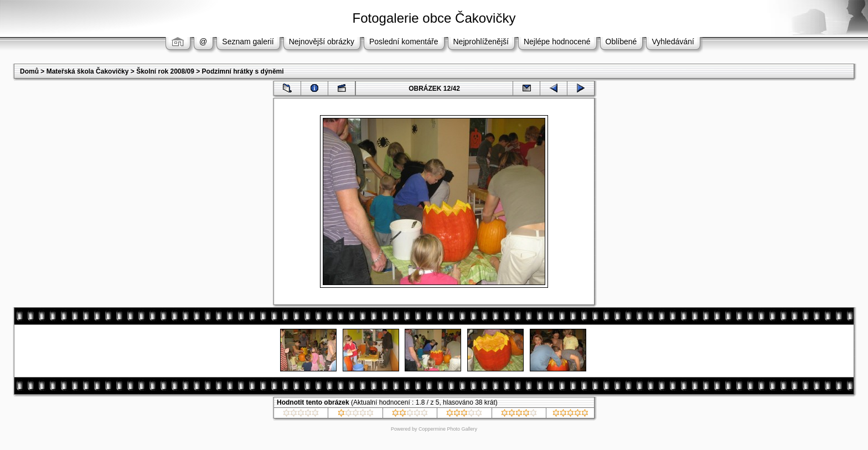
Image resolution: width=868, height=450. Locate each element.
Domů (29, 71)
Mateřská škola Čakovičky (88, 71)
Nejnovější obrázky (322, 42)
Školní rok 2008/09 (165, 71)
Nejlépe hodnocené (557, 42)
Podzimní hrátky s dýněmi (243, 71)
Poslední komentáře (404, 42)
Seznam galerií (248, 42)
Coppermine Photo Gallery (448, 429)
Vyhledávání (673, 42)
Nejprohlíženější (481, 42)
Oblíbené (621, 42)
